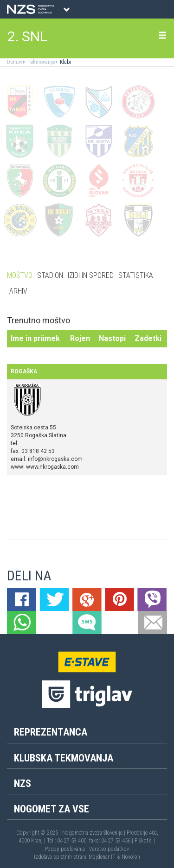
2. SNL (27, 36)
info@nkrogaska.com (55, 459)
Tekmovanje (40, 62)
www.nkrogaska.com (52, 467)
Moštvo (20, 275)
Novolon (131, 857)
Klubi (65, 62)
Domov (15, 62)
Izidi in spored (91, 275)
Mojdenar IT (102, 857)
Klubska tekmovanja (64, 758)
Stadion (50, 275)
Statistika (136, 275)
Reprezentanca (51, 732)
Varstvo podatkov (109, 849)
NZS (23, 783)
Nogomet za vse (52, 809)
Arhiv (18, 291)
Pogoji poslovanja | (67, 849)
